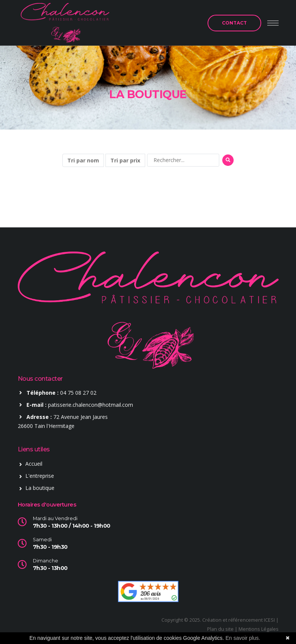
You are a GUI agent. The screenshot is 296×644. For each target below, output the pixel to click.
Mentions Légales (259, 629)
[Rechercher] (183, 160)
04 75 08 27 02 (78, 393)
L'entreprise (40, 476)
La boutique (40, 488)
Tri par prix (125, 160)
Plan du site (220, 629)
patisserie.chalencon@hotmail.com (91, 405)
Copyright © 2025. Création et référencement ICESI (218, 620)
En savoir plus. (243, 638)
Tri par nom (83, 160)
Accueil (34, 464)
